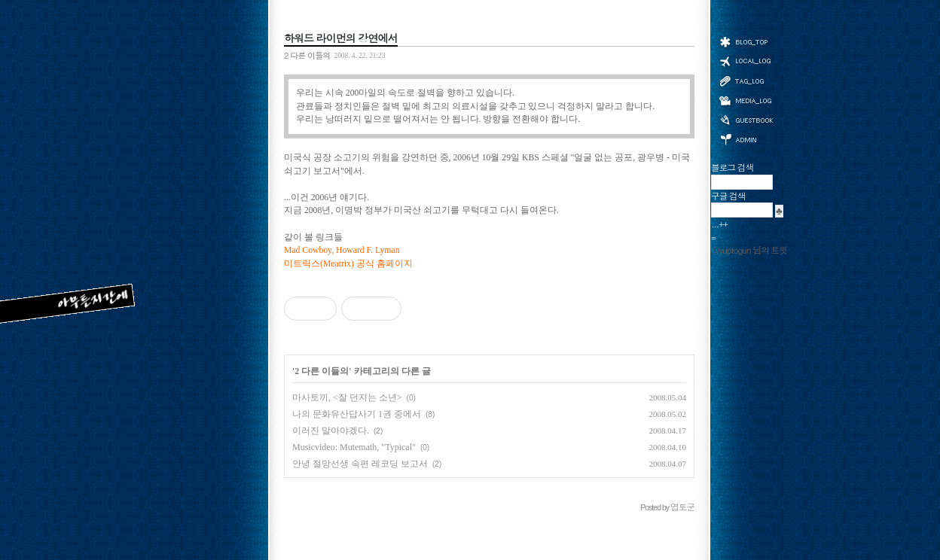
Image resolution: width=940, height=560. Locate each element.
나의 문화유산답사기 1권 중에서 (357, 414)
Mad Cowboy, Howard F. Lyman (342, 250)
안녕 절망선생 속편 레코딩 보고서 (360, 464)
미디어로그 (746, 100)
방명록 (746, 119)
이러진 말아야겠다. (331, 431)
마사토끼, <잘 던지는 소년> (347, 397)
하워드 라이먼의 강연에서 (341, 38)
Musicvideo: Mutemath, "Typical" (354, 447)
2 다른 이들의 (307, 55)
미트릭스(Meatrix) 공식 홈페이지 (348, 264)
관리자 (746, 138)
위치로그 (746, 60)
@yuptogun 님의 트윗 (749, 250)
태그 (746, 81)
